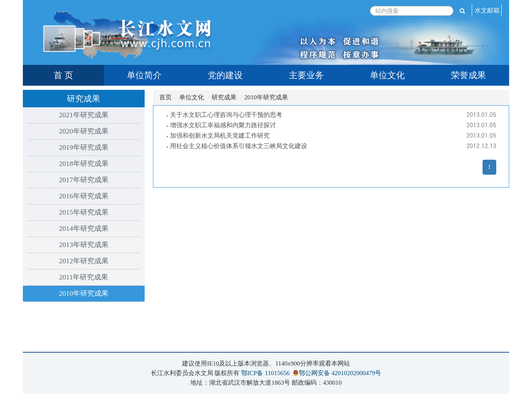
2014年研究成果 (84, 229)
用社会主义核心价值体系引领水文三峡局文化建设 (239, 146)
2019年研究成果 (84, 147)
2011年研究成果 (84, 277)
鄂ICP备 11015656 (265, 373)
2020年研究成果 (84, 131)
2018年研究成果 (84, 164)
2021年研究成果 (84, 115)
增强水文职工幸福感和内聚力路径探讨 (223, 125)
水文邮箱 (487, 10)
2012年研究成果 (84, 261)
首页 (165, 97)
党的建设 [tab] (225, 75)
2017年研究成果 (84, 180)
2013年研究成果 (84, 245)
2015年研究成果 (84, 212)
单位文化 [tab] (387, 75)
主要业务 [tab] (306, 75)
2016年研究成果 (84, 196)
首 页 (63, 75)
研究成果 (224, 97)
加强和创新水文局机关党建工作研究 (220, 136)
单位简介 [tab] (144, 75)
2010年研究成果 (84, 293)
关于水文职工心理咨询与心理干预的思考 (226, 115)
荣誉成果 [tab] (468, 75)
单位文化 (192, 97)
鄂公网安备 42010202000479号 (340, 373)
